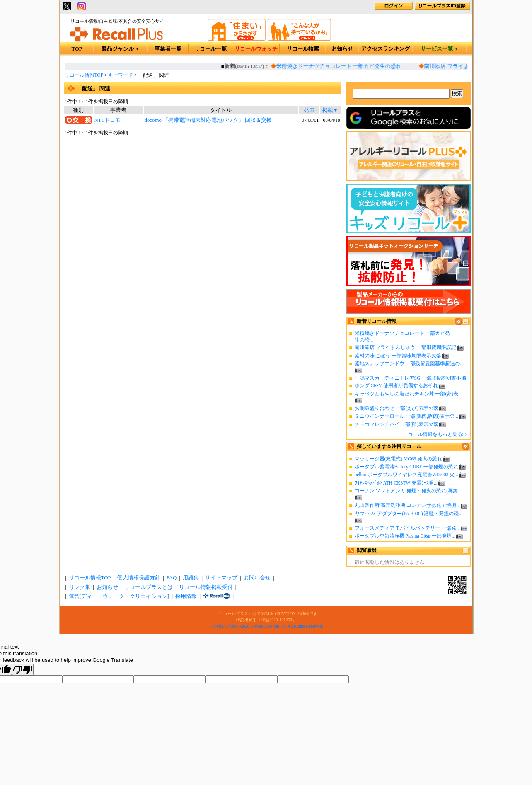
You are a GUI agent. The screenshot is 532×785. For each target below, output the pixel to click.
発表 (309, 110)
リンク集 (80, 587)
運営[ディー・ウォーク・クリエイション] (119, 596)
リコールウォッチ (256, 49)
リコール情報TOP (84, 75)
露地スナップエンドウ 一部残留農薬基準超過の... (409, 363)
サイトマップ (221, 578)
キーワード (121, 75)
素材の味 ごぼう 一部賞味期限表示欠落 (398, 356)
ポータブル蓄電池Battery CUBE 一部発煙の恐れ (406, 467)
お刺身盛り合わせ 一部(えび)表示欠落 (397, 408)
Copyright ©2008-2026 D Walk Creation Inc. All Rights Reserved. (266, 626)
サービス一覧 (439, 49)
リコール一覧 (210, 49)
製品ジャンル (120, 49)
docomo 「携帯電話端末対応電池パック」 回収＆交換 (208, 120)
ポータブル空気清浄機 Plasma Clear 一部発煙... (405, 536)
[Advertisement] (203, 204)
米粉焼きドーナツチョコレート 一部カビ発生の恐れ (342, 66)
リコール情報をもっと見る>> (435, 434)
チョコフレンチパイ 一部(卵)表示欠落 (397, 424)
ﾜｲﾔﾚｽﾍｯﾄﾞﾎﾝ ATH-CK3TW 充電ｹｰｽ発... (396, 483)
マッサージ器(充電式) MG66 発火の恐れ (399, 459)
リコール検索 (303, 49)
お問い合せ (257, 578)
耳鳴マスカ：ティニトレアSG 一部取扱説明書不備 (411, 378)
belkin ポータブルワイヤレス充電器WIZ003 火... (406, 475)
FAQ (172, 578)
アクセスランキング (386, 49)
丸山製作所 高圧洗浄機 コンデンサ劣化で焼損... (407, 505)
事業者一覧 (168, 49)
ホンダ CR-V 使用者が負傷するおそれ (396, 385)
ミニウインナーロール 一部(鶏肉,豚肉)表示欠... (406, 416)
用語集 (191, 578)
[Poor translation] (23, 669)
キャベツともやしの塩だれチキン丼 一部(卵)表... (408, 394)
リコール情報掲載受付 (206, 587)
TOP (77, 49)
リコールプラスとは (149, 587)
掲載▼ (330, 110)
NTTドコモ (107, 120)
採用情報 (186, 596)
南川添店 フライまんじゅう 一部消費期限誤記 (406, 347)
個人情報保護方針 (139, 578)
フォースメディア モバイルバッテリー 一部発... (407, 528)
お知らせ (342, 49)
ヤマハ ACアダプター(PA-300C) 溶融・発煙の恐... (409, 514)
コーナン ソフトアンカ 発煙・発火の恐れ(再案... (408, 491)
